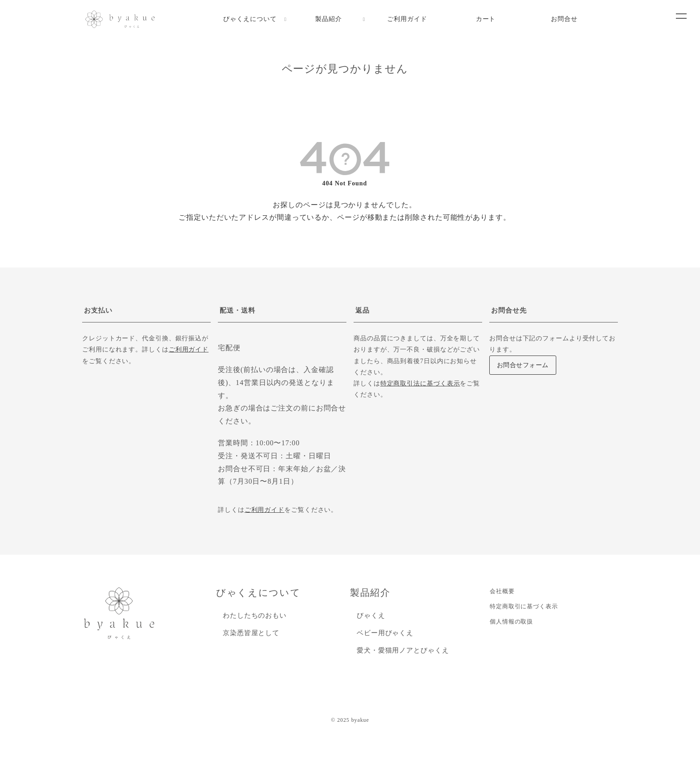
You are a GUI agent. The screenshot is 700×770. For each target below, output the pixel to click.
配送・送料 (237, 310)
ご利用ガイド (189, 349)
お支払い (98, 310)
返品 (362, 310)
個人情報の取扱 (511, 621)
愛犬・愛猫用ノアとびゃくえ (403, 650)
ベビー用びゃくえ (385, 633)
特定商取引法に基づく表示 (420, 383)
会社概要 (502, 591)
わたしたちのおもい (255, 615)
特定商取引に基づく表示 (524, 606)
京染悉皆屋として (251, 633)
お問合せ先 (509, 310)
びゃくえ (371, 615)
